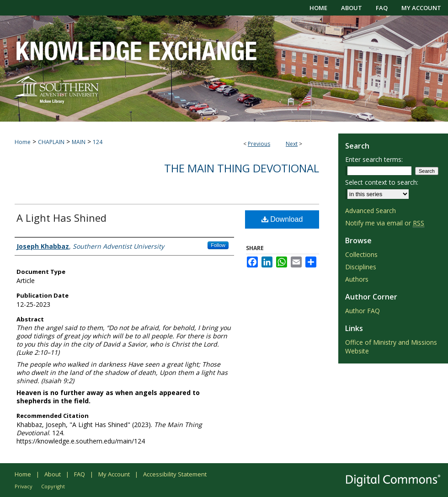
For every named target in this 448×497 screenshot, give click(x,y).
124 (98, 142)
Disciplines (361, 267)
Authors (357, 279)
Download (282, 219)
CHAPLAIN (51, 142)
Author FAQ (363, 311)
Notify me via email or (385, 223)
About (53, 474)
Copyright (53, 486)
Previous (259, 144)
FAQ (80, 474)
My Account (114, 474)
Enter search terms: (374, 159)
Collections (361, 254)
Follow (218, 245)
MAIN (79, 142)
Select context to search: (382, 182)
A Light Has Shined (61, 218)
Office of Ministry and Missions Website (391, 347)
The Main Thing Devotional (242, 168)
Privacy (24, 486)
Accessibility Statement (175, 474)
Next (292, 144)
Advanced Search (371, 211)
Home (23, 142)
